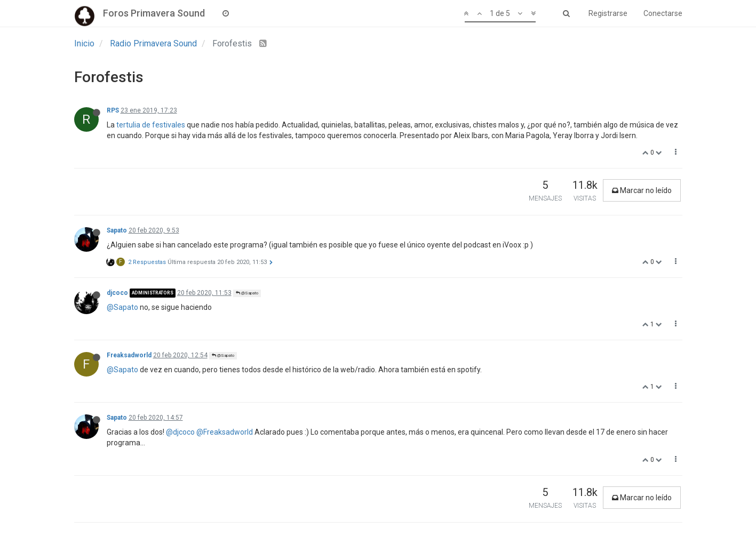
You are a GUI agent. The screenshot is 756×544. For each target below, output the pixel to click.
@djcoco (180, 432)
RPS (113, 110)
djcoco (117, 293)
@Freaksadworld (225, 432)
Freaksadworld (129, 355)
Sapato (117, 230)
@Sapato (247, 293)
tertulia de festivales (151, 125)
